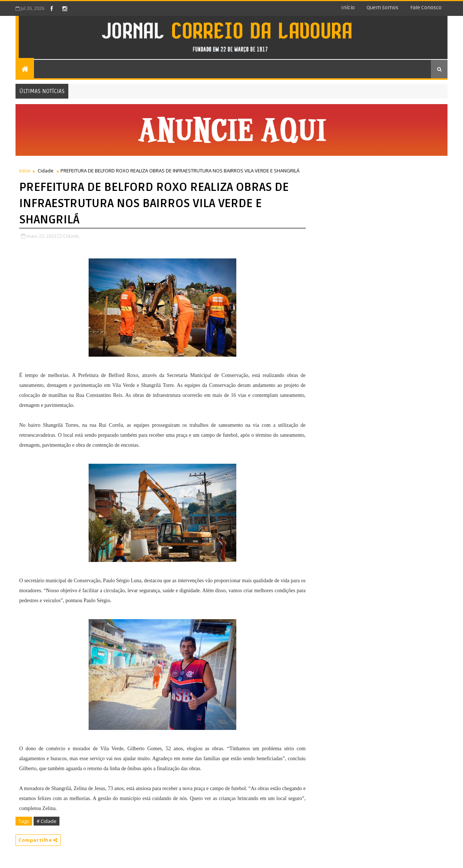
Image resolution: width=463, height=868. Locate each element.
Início (348, 8)
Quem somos (383, 8)
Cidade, (72, 236)
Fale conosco (426, 8)
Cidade (46, 171)
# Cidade (47, 821)
